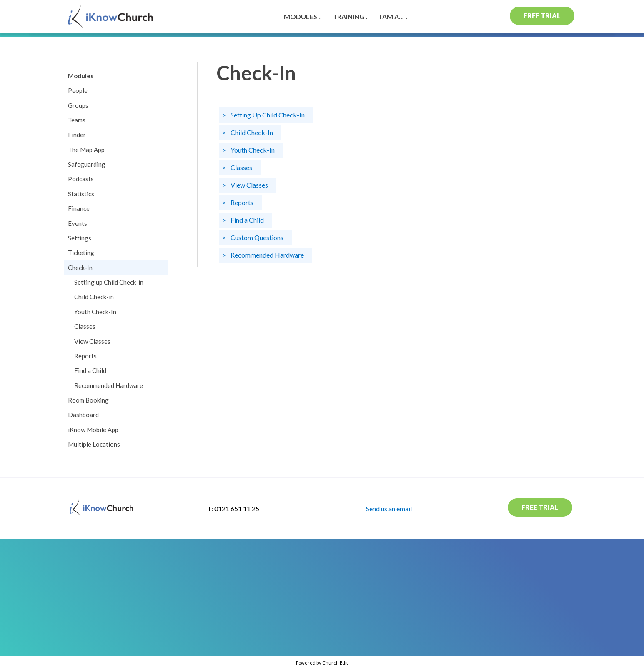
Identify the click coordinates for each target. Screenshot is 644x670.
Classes (85, 326)
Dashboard (83, 415)
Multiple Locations (94, 444)
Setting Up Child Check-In (268, 114)
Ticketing (81, 252)
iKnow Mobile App (93, 430)
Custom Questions (257, 237)
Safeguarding (87, 164)
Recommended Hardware (109, 385)
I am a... (392, 16)
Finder (77, 135)
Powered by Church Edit (322, 663)
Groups (78, 105)
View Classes (92, 341)
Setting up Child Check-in (109, 282)
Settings (80, 238)
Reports (85, 356)
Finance (79, 208)
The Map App (86, 150)
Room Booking (88, 400)
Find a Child (90, 370)
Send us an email (389, 509)
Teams (77, 120)
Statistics (81, 194)
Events (78, 223)
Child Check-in (94, 297)
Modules (301, 16)
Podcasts (81, 179)
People (78, 90)
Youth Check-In (95, 312)
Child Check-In (252, 132)
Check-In (80, 267)
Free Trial (542, 16)
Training (348, 16)
